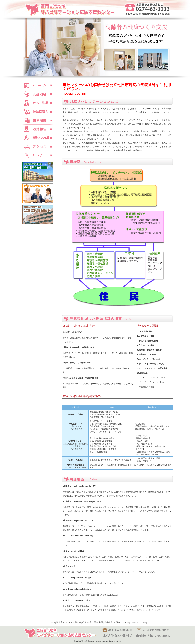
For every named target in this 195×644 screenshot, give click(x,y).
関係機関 (99, 622)
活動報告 (108, 622)
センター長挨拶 (74, 622)
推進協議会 (88, 622)
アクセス (134, 622)
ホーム (52, 622)
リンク (143, 622)
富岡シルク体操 (121, 622)
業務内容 (61, 622)
